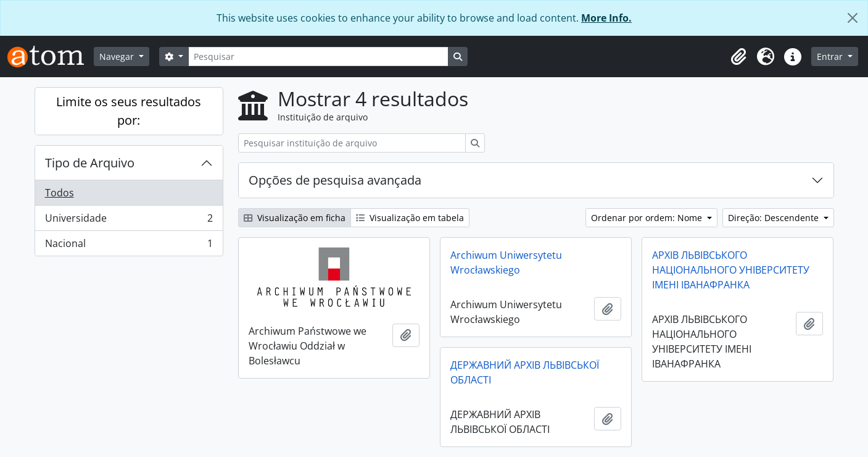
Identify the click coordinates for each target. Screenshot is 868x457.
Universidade (129, 221)
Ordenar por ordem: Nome (648, 218)
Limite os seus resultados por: (129, 111)
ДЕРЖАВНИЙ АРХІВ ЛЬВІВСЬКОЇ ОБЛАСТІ (525, 372)
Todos (60, 193)
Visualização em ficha (295, 218)
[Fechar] (853, 18)
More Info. (606, 18)
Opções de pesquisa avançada (335, 180)
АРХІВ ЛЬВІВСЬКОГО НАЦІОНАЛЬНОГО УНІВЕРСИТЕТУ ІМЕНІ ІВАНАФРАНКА (731, 270)
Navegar (118, 57)
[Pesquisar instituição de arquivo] (352, 143)
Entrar (831, 57)
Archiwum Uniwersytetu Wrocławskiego (506, 262)
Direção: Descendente (775, 218)
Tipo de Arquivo (90, 163)
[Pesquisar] (318, 57)
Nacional (129, 246)
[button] (738, 57)
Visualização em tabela (410, 218)
